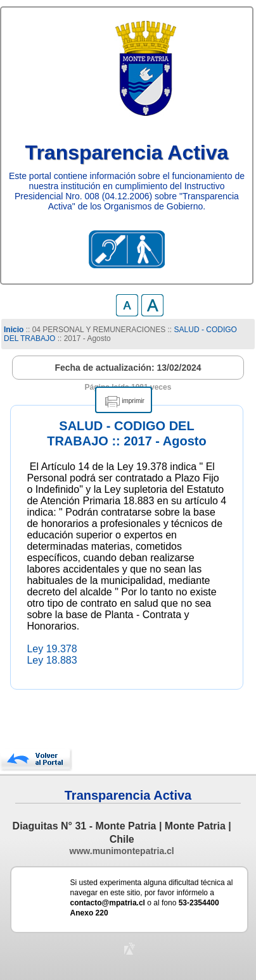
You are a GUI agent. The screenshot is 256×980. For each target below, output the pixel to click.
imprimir (133, 401)
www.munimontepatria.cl (122, 851)
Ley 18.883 (52, 660)
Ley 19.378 (52, 649)
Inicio (14, 330)
